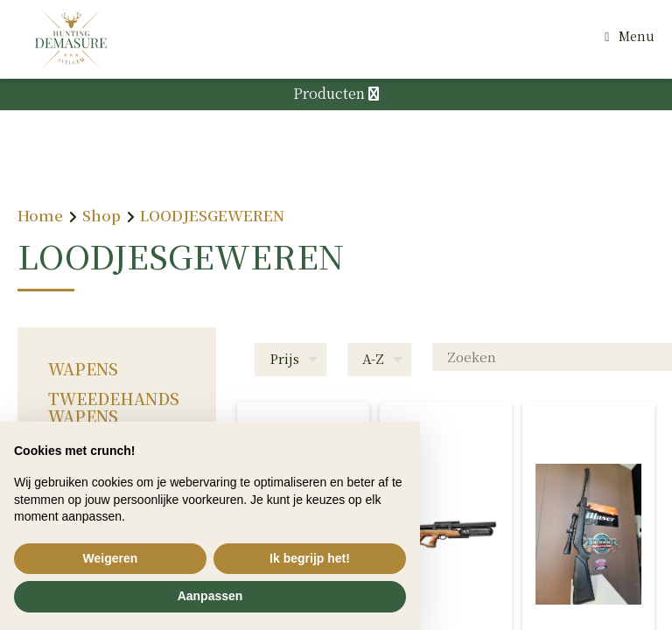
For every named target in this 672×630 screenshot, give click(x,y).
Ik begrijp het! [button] (310, 558)
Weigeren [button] (111, 558)
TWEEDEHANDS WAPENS (114, 407)
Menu (637, 36)
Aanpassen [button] (210, 596)
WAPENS (83, 368)
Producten (336, 93)
